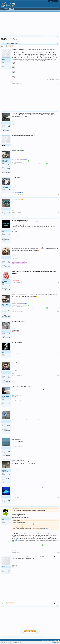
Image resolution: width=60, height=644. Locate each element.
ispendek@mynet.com (19, 193)
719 (10, 401)
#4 (58, 167)
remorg (3, 518)
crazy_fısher (5, 160)
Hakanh (4, 331)
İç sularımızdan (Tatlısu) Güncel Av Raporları (12, 41)
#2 (58, 128)
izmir (9, 213)
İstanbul (9, 263)
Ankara (9, 127)
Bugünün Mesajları (5, 11)
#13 (58, 375)
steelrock (4, 230)
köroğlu (4, 421)
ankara (9, 476)
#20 (58, 569)
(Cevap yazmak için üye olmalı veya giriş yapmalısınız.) (48, 603)
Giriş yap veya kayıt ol (53, 1)
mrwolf (26, 41)
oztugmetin (4, 448)
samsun (9, 378)
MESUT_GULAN (6, 396)
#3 (58, 144)
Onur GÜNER (5, 187)
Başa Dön (55, 640)
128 (10, 499)
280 (10, 189)
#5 (58, 195)
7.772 (9, 261)
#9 (58, 282)
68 (10, 334)
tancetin (4, 470)
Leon (3, 352)
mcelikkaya (4, 372)
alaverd (4, 567)
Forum (11, 9)
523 (10, 125)
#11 (58, 335)
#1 (58, 83)
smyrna (4, 257)
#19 (58, 552)
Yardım (46, 640)
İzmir (9, 236)
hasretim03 (4, 497)
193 (10, 522)
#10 (58, 311)
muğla (9, 166)
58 (10, 450)
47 (10, 356)
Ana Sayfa (6, 9)
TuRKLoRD (4, 281)
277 (10, 286)
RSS (58, 640)
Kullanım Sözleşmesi (55, 642)
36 (10, 569)
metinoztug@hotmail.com (19, 448)
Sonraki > (12, 46)
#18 (58, 498)
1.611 (9, 376)
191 (10, 475)
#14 (58, 400)
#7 (58, 235)
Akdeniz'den (8, 191)
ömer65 (4, 209)
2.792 (9, 235)
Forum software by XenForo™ (12, 642)
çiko (3, 123)
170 (10, 424)
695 (10, 211)
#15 (58, 423)
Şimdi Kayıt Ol (30, 631)
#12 (58, 353)
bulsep (3, 145)
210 (10, 64)
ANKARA (9, 65)
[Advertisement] (30, 23)
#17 (58, 471)
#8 (58, 267)
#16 (58, 450)
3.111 (9, 165)
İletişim (43, 640)
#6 (58, 212)
